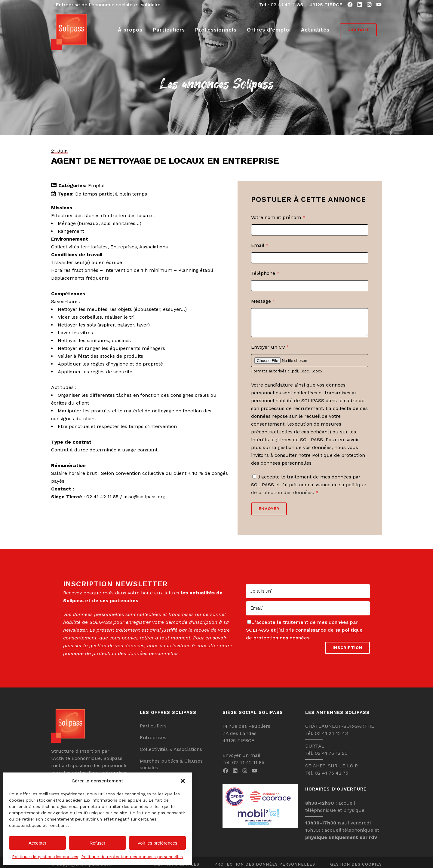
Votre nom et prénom (278, 217)
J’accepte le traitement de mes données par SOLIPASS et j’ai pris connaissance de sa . (309, 489)
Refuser (98, 843)
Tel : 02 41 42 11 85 (281, 5)
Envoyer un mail (241, 760)
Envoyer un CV (270, 352)
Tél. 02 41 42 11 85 (243, 767)
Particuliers (153, 730)
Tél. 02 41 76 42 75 (327, 777)
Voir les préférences (157, 843)
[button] (183, 781)
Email (260, 245)
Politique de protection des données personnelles (132, 857)
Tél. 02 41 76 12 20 (326, 758)
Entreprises (153, 742)
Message (263, 301)
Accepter (37, 843)
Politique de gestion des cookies (45, 857)
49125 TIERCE (326, 5)
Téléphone (265, 273)
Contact (358, 30)
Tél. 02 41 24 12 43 (327, 738)
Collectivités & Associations (171, 754)
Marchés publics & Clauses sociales (171, 769)
